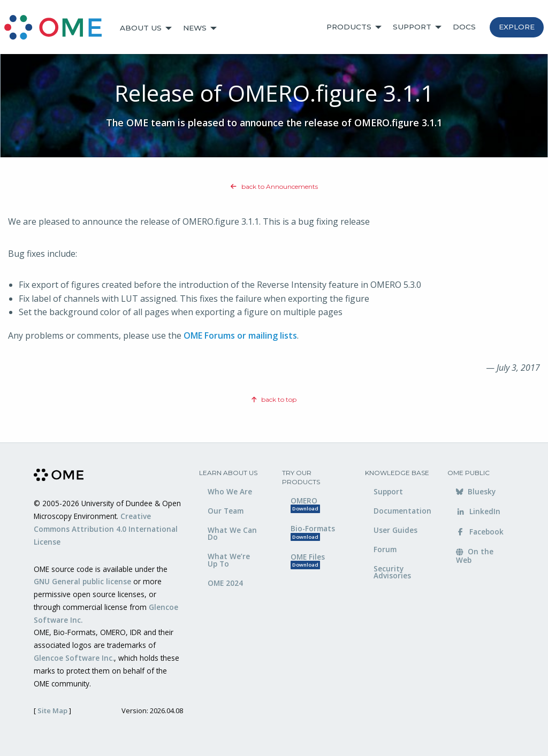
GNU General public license (82, 581)
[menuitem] (58, 28)
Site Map (52, 711)
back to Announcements (274, 186)
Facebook (480, 532)
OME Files (308, 560)
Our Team (226, 511)
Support (412, 27)
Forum (385, 549)
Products (349, 27)
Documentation (402, 511)
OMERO (305, 504)
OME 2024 (225, 583)
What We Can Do (232, 534)
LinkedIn (478, 511)
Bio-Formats (313, 532)
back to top (274, 399)
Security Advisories (392, 572)
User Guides (395, 530)
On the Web (475, 555)
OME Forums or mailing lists (240, 335)
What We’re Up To (229, 560)
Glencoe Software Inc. (74, 658)
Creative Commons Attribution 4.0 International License (106, 529)
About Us (141, 28)
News (195, 28)
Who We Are (230, 491)
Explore (517, 27)
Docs (464, 27)
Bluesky (476, 491)
